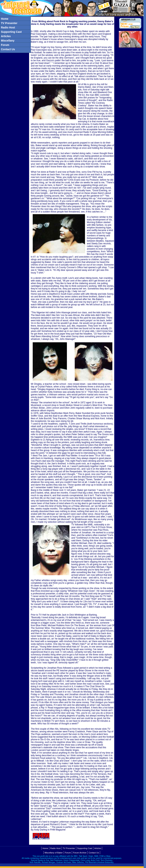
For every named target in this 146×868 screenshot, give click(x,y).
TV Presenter (69, 848)
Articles (98, 848)
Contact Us (94, 853)
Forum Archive (80, 853)
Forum (68, 853)
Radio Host (55, 848)
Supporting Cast (85, 848)
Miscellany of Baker (54, 853)
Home (45, 848)
